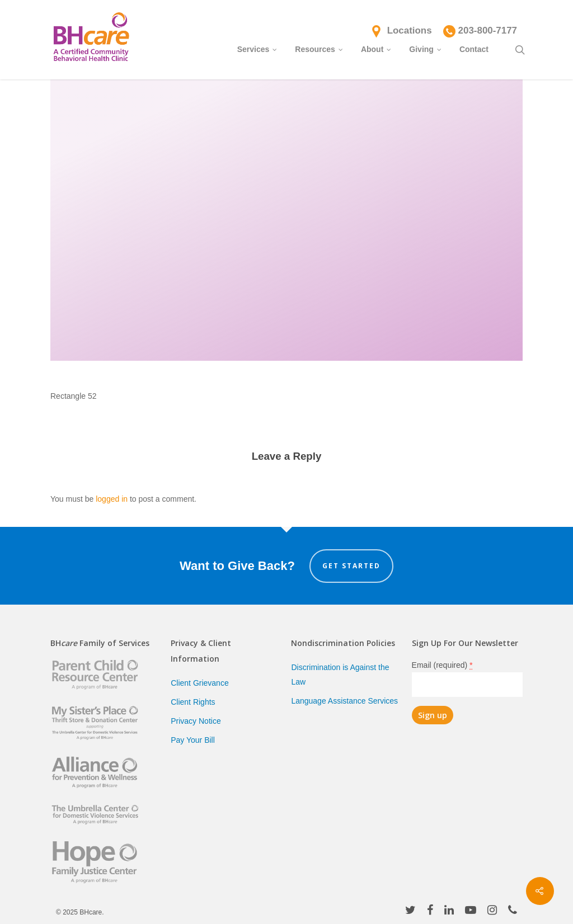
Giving (426, 49)
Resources (320, 49)
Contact (474, 49)
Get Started (351, 566)
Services (258, 49)
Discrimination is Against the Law (340, 675)
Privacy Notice (196, 721)
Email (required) (442, 665)
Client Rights (193, 702)
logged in (112, 499)
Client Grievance (200, 683)
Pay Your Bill (193, 740)
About (377, 49)
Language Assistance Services (344, 701)
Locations (410, 30)
